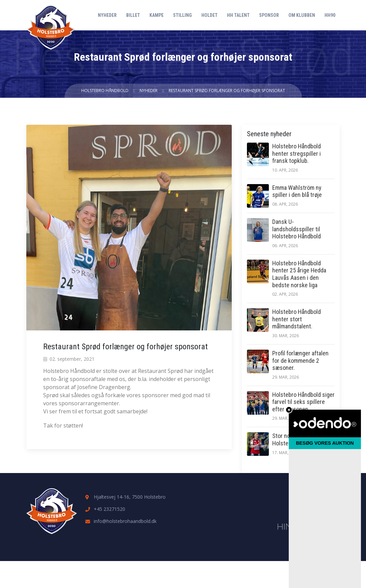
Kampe (157, 15)
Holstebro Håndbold (105, 91)
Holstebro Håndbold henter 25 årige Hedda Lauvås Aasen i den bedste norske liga (299, 274)
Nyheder (107, 15)
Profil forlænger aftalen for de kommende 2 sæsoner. (300, 360)
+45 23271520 (109, 509)
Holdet (209, 15)
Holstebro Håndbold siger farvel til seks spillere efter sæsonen (303, 402)
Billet (133, 15)
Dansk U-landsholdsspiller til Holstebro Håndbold (297, 229)
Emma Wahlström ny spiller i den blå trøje (297, 191)
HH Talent (238, 15)
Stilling (182, 15)
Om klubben (302, 15)
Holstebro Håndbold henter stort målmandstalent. (297, 319)
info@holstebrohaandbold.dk (125, 521)
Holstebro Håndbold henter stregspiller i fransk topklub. (297, 153)
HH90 (330, 15)
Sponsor (269, 15)
